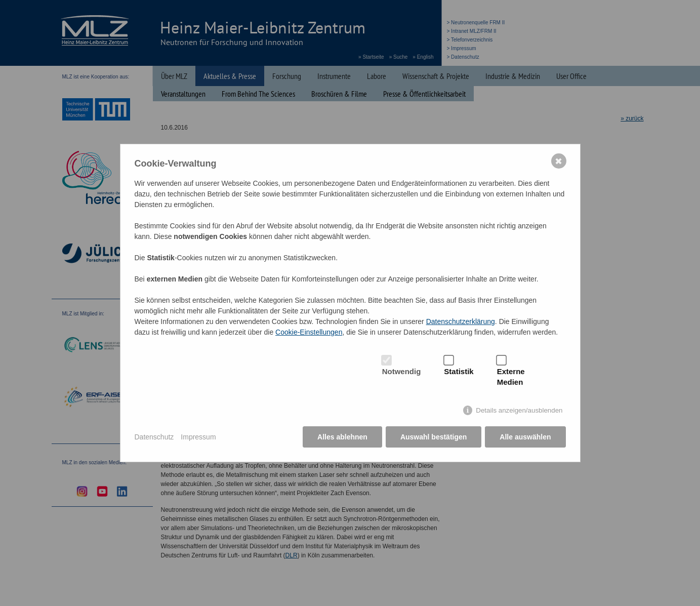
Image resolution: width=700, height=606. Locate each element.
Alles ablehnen (342, 437)
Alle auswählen (525, 437)
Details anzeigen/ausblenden (519, 410)
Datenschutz (154, 437)
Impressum (198, 437)
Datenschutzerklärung (461, 321)
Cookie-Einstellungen (309, 332)
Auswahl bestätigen (434, 437)
